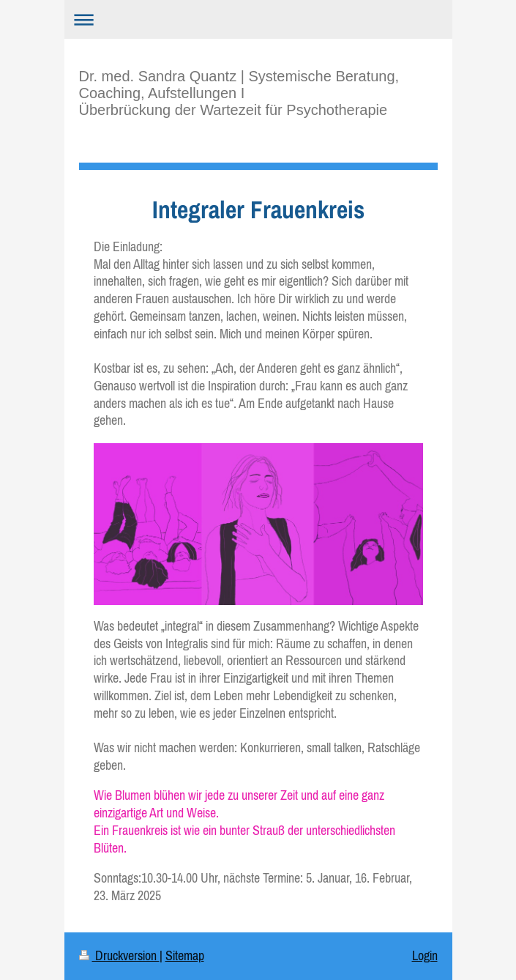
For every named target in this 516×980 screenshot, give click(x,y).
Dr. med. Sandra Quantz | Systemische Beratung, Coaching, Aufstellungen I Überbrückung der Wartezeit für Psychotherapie (239, 93)
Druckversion (119, 956)
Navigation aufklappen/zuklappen (258, 19)
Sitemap (185, 956)
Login (425, 956)
